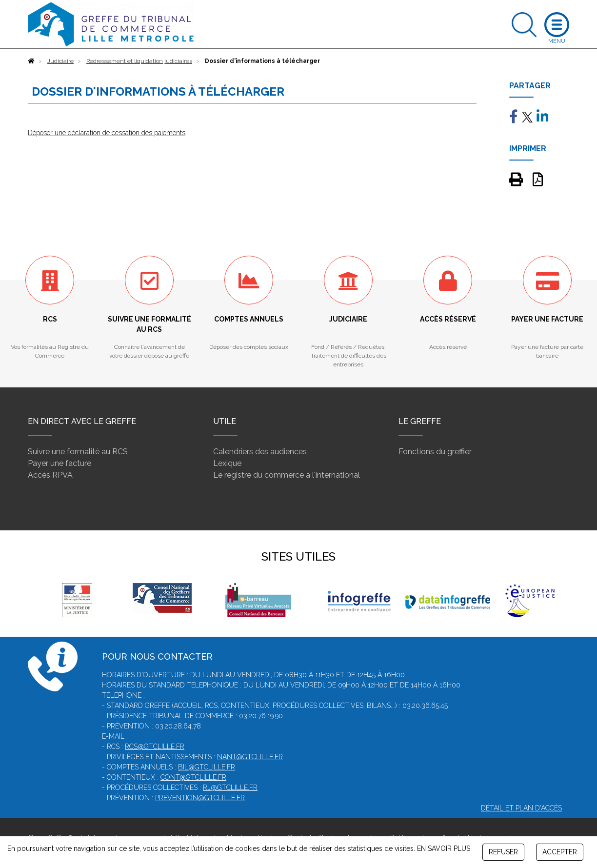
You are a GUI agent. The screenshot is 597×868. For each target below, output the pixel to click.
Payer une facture (60, 463)
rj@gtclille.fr (230, 787)
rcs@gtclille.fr (155, 747)
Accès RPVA (50, 475)
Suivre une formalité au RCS (78, 452)
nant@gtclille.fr (250, 757)
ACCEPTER (560, 852)
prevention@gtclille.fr (200, 798)
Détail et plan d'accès (521, 808)
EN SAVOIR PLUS (444, 848)
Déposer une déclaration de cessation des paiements (107, 133)
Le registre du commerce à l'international (287, 475)
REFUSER (503, 852)
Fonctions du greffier (435, 452)
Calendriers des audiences (260, 452)
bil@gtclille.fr (207, 767)
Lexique (227, 463)
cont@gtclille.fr (193, 777)
